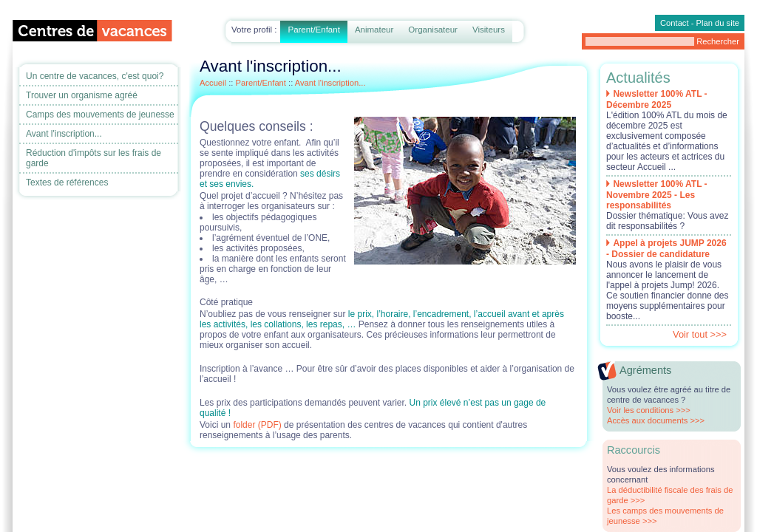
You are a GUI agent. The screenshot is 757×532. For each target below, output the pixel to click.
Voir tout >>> (700, 334)
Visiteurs (489, 30)
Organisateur (433, 30)
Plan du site (718, 23)
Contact (675, 23)
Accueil (213, 83)
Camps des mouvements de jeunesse (100, 115)
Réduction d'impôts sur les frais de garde (94, 158)
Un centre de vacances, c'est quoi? (95, 76)
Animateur (374, 30)
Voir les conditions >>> (649, 410)
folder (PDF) (258, 425)
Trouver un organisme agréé (82, 95)
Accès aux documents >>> (656, 420)
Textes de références (67, 183)
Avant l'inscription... (64, 134)
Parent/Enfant (313, 30)
